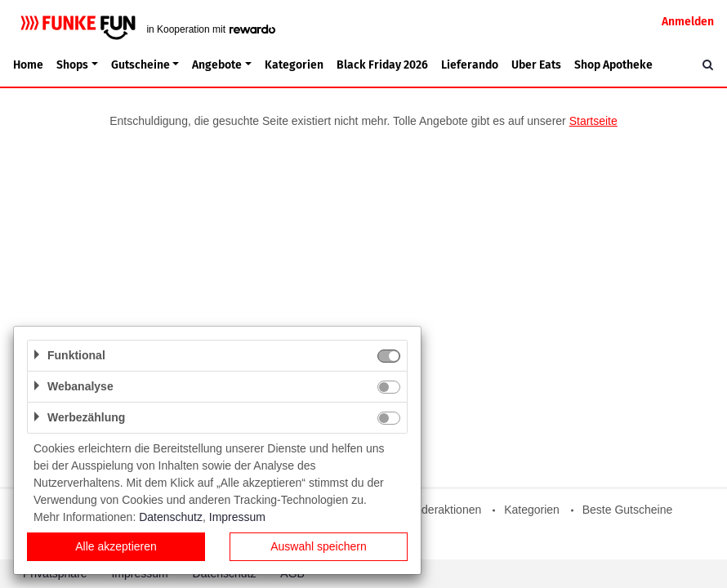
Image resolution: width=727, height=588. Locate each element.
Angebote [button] (217, 65)
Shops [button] (72, 65)
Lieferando (470, 65)
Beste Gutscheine (628, 510)
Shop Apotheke (613, 65)
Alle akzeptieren (116, 546)
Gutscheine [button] (140, 65)
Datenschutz (171, 517)
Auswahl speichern (319, 546)
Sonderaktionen (441, 510)
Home (28, 65)
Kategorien (294, 65)
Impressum (237, 517)
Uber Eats (536, 65)
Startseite (593, 121)
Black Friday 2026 (382, 65)
